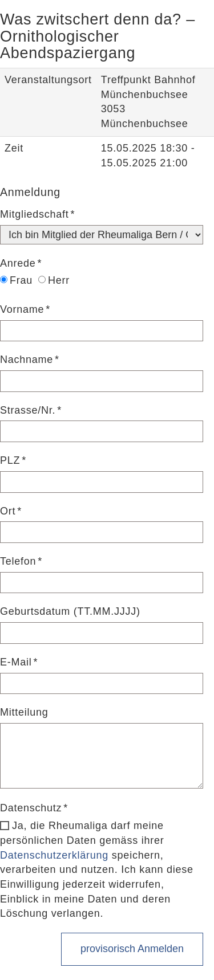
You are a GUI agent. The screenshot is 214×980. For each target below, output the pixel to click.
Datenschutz (31, 808)
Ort (8, 511)
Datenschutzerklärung (54, 855)
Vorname (22, 309)
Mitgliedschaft (35, 214)
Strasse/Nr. (28, 410)
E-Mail (16, 662)
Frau (16, 280)
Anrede (18, 263)
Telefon (18, 561)
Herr (54, 280)
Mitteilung (24, 712)
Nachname (27, 360)
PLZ (10, 460)
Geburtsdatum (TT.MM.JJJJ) (70, 611)
